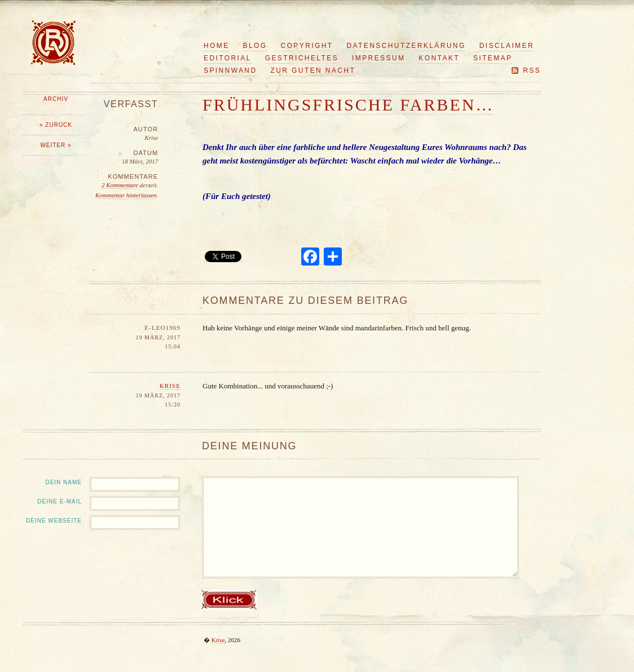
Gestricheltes (302, 58)
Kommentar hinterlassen (126, 195)
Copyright (307, 46)
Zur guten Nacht (313, 70)
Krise (170, 386)
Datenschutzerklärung (406, 46)
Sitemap (493, 58)
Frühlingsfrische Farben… (348, 105)
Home (217, 46)
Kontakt (439, 58)
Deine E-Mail (60, 501)
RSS (532, 70)
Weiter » (56, 145)
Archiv (56, 99)
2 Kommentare (120, 185)
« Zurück (56, 125)
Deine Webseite (54, 521)
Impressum (378, 58)
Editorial (228, 58)
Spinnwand (230, 70)
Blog (255, 46)
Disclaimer (507, 46)
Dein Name (63, 482)
